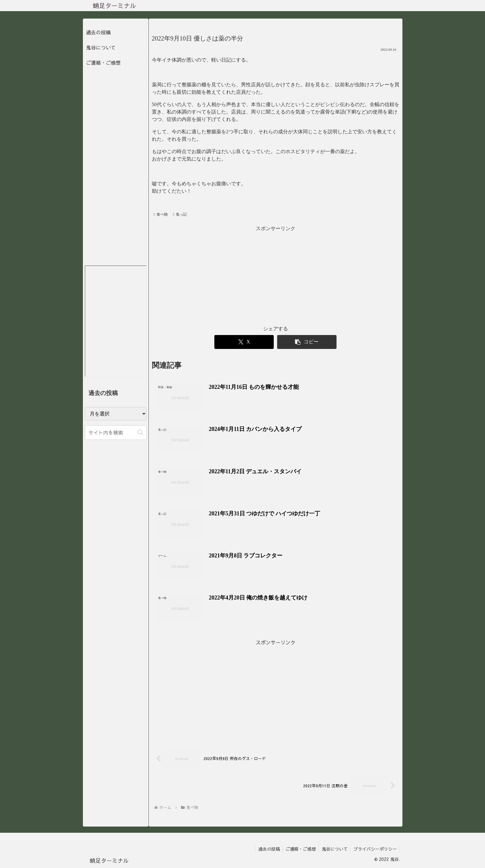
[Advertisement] (276, 276)
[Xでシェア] (244, 342)
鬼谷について (101, 47)
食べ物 (161, 214)
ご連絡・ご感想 (103, 62)
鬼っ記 (180, 214)
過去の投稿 (98, 32)
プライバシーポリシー (375, 849)
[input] (116, 433)
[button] (307, 342)
